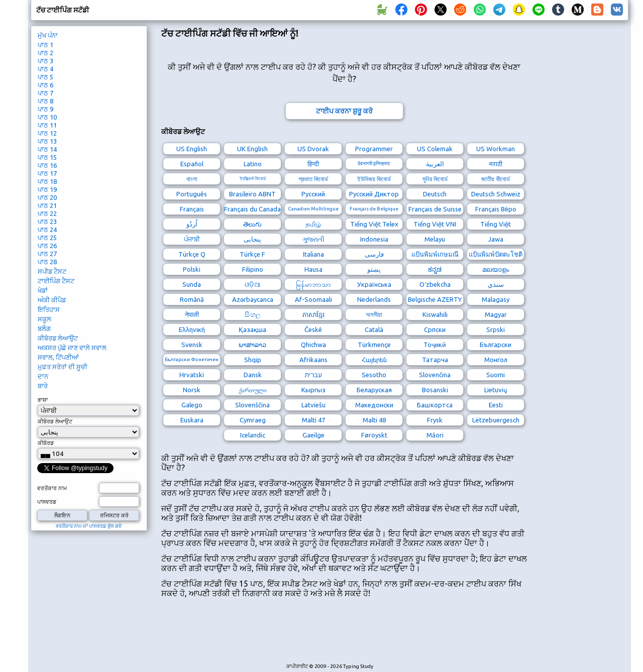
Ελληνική (192, 329)
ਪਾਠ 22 (47, 213)
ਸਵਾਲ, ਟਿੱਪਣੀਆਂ (58, 357)
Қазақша (252, 329)
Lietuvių (496, 390)
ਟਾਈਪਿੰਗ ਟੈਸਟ (56, 281)
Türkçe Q (192, 254)
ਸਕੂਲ (44, 319)
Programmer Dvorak (374, 150)
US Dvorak (313, 149)
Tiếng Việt (496, 224)
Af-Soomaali (313, 299)
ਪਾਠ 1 (45, 45)
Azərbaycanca (253, 299)
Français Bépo (496, 209)
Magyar (496, 314)
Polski (192, 269)
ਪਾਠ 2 (45, 53)
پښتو (374, 269)
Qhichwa (313, 345)
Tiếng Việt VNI (435, 224)
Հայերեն (374, 360)
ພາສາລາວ (252, 345)
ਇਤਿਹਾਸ (49, 309)
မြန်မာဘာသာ (313, 284)
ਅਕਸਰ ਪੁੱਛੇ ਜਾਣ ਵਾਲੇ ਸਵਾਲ (72, 348)
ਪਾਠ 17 (47, 173)
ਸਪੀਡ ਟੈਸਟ (52, 271)
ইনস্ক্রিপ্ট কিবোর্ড (253, 179)
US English (192, 149)
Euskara (192, 420)
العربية (435, 164)
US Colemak (435, 149)
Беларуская (374, 390)
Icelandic (253, 435)
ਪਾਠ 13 (47, 141)
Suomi (496, 375)
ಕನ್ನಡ (435, 269)
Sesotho (374, 375)
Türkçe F (252, 254)
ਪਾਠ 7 (45, 93)
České (313, 329)
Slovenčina (435, 375)
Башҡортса (435, 405)
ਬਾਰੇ (43, 386)
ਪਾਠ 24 (47, 230)
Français (192, 209)
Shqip (253, 360)
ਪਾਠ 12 (47, 133)
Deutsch (435, 194)
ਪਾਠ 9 (45, 109)
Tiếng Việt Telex (374, 224)
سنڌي (496, 284)
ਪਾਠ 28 (47, 262)
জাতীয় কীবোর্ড (496, 179)
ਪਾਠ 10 (47, 117)
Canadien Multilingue (313, 209)
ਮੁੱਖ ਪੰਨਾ (48, 35)
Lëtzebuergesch (496, 420)
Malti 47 (313, 420)
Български (496, 345)
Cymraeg (253, 420)
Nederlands (374, 299)
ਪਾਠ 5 (45, 77)
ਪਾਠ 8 (45, 101)
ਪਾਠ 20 (47, 197)
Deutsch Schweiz (496, 194)
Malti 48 (374, 420)
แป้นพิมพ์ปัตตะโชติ (496, 254)
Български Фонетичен (192, 359)
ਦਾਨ (43, 376)
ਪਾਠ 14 (47, 149)
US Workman (496, 149)
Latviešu (313, 405)
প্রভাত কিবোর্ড (313, 179)
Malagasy (496, 299)
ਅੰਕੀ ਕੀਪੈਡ (52, 300)
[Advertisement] (344, 636)
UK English (252, 149)
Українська (374, 284)
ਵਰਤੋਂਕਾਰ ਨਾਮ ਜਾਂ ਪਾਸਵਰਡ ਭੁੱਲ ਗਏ (89, 526)
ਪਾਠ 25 (47, 238)
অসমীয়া (374, 314)
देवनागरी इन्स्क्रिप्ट (374, 163)
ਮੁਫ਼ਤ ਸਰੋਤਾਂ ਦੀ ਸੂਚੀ (63, 367)
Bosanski (435, 390)
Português (192, 194)
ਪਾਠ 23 (47, 221)
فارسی (374, 254)
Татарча (435, 360)
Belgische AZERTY (435, 299)
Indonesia (374, 239)
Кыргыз (313, 390)
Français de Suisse (435, 209)
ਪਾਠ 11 (47, 125)
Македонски (374, 405)
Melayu (435, 239)
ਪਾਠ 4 (45, 69)
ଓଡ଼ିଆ (253, 284)
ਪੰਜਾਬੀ (192, 239)
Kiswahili (435, 314)
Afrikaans (313, 360)
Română (192, 299)
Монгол (496, 360)
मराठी (496, 164)
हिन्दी (313, 164)
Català (374, 329)
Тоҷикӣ (435, 345)
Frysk (435, 420)
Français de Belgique (374, 209)
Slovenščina (252, 405)
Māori (435, 435)
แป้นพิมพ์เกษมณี (435, 254)
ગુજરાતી (313, 239)
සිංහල (253, 314)
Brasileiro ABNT (252, 194)
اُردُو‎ (192, 224)
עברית (313, 375)
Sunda (192, 284)
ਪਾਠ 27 (47, 254)
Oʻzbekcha (435, 284)
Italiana (313, 254)
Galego (192, 405)
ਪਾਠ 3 (45, 61)
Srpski (496, 329)
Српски (435, 329)
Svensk (192, 345)
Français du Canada (252, 209)
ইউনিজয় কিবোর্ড (374, 179)
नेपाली (192, 314)
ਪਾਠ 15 (47, 157)
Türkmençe (374, 345)
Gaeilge (313, 435)
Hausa (313, 269)
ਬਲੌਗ (44, 328)
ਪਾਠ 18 (47, 181)
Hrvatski (192, 375)
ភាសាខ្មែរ (313, 314)
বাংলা (192, 179)
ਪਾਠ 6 (45, 85)
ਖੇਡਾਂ (43, 290)
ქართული (253, 390)
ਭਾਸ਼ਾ (43, 400)
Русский (313, 194)
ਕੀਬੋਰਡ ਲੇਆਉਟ (58, 338)
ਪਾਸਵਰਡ (47, 502)
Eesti (496, 405)
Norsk (192, 390)
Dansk (253, 375)
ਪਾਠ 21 (47, 205)
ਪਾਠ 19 (47, 189)
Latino (253, 164)
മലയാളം (496, 269)
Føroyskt (374, 435)
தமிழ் (313, 224)
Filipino (253, 269)
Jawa (496, 239)
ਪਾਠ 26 (47, 246)
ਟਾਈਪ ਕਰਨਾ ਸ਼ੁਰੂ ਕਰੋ (344, 111)
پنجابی (252, 239)
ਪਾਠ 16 (47, 165)
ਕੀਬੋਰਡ (46, 443)
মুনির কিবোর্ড (435, 179)
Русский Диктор (374, 194)
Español (192, 164)
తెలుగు (252, 224)
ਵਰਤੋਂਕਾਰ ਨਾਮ (52, 488)
